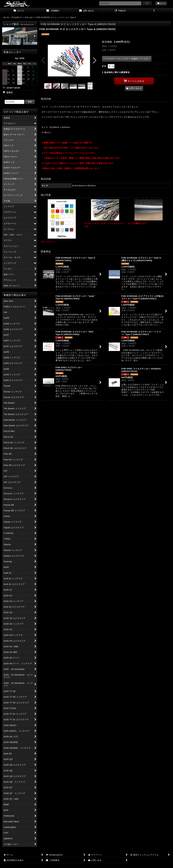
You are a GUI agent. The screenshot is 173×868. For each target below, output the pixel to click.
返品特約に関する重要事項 (116, 72)
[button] (154, 11)
